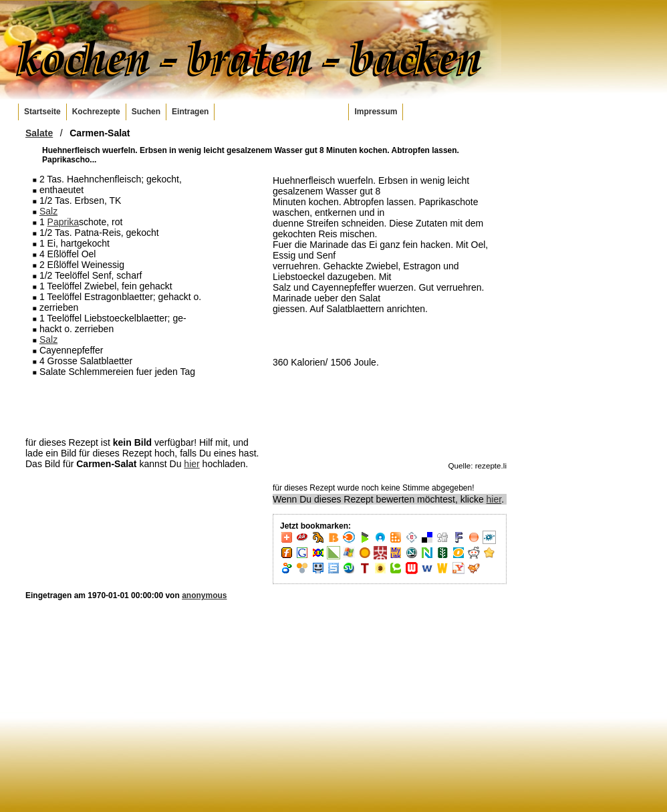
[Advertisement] (142, 406)
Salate (39, 133)
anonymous (204, 595)
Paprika (63, 222)
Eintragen (190, 112)
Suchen (146, 112)
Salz (48, 211)
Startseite (42, 112)
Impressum (376, 112)
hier (191, 464)
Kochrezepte (96, 112)
